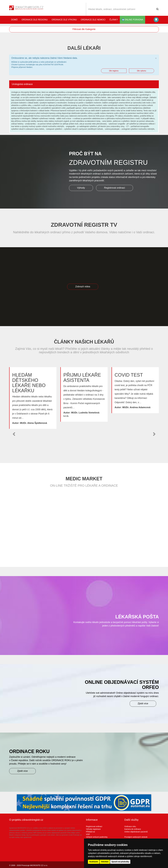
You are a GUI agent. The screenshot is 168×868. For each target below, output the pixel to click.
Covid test (129, 375)
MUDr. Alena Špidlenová (33, 423)
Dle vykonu (142, 71)
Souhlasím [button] (94, 862)
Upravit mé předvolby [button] (120, 862)
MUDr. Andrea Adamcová (136, 407)
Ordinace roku (130, 826)
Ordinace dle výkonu (64, 20)
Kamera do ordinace (133, 829)
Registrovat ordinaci (115, 188)
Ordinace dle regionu (35, 20)
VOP (88, 834)
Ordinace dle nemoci (93, 20)
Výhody (81, 188)
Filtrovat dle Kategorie (84, 29)
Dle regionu (114, 71)
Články (114, 20)
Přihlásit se (90, 832)
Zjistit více (143, 704)
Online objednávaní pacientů (136, 832)
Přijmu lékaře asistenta (82, 378)
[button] (14, 434)
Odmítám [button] (105, 862)
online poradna (132, 20)
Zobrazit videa (83, 287)
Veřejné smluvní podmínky (97, 837)
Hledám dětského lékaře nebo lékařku (29, 383)
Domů (14, 20)
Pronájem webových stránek (136, 837)
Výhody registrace (93, 829)
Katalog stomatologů (156, 20)
